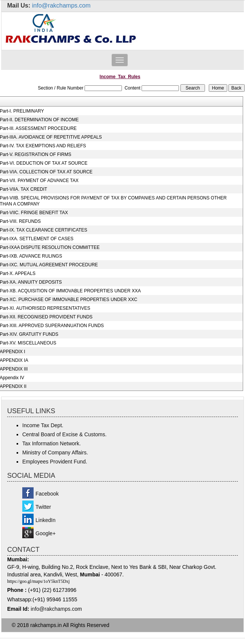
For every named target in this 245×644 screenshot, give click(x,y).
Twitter (43, 507)
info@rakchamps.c (52, 609)
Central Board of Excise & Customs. (64, 434)
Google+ (45, 533)
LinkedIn (45, 520)
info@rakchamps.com (61, 5)
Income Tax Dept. (43, 425)
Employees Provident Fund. (55, 462)
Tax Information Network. (52, 443)
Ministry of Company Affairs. (55, 452)
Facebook (47, 494)
